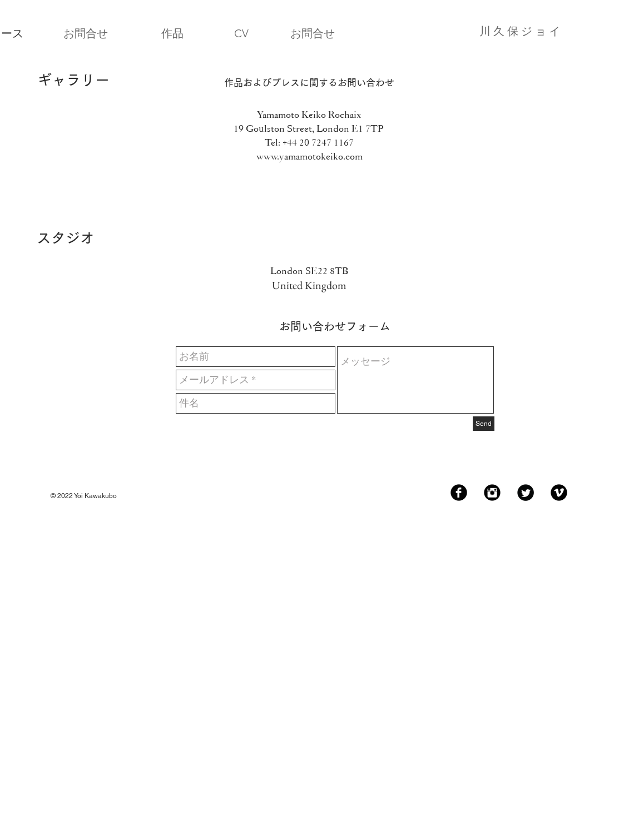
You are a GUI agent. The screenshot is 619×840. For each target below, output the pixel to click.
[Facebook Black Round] (459, 493)
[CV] (242, 33)
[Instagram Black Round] (492, 493)
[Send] (484, 424)
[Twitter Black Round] (526, 493)
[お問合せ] (86, 33)
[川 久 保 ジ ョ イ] (473, 31)
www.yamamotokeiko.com (309, 156)
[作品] (173, 33)
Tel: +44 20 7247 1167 (309, 142)
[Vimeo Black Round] (559, 493)
